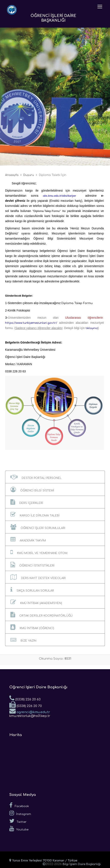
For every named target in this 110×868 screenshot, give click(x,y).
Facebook (19, 805)
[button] (55, 477)
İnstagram (20, 813)
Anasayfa (12, 175)
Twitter (18, 821)
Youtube (19, 829)
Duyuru (29, 175)
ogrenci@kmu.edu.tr (30, 711)
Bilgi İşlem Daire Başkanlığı (82, 864)
